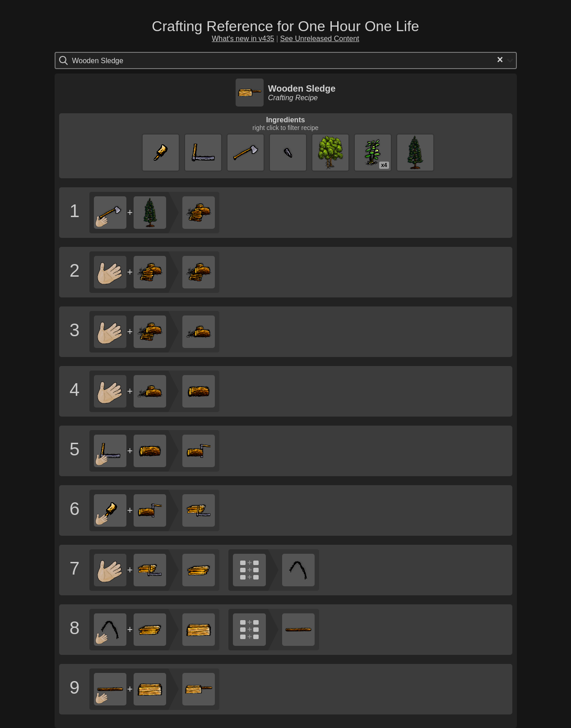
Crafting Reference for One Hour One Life (285, 26)
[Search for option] (110, 60)
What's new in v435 (243, 39)
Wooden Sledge (302, 88)
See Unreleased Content (320, 39)
